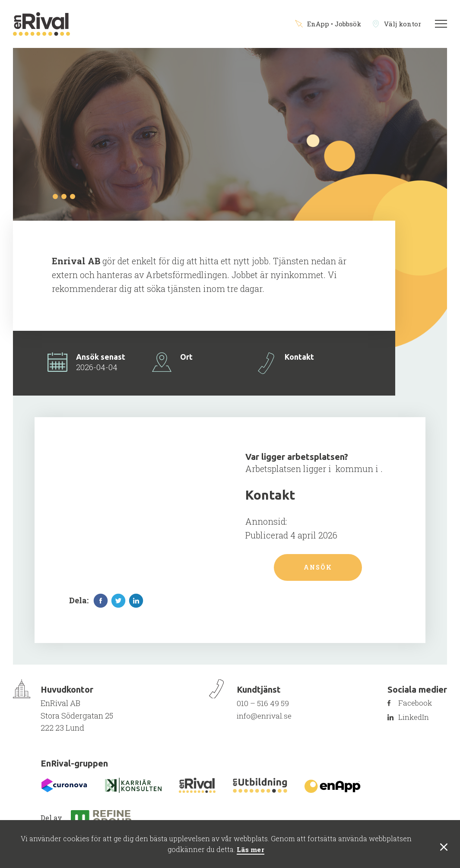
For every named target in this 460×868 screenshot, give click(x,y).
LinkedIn (419, 722)
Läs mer (251, 850)
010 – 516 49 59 (262, 707)
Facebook (420, 707)
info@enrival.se (264, 719)
